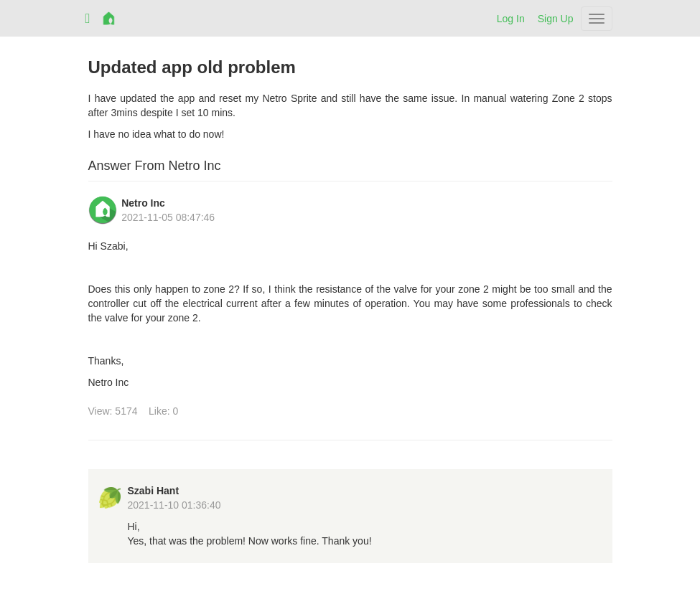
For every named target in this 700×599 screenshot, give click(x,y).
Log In (511, 19)
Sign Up (556, 19)
